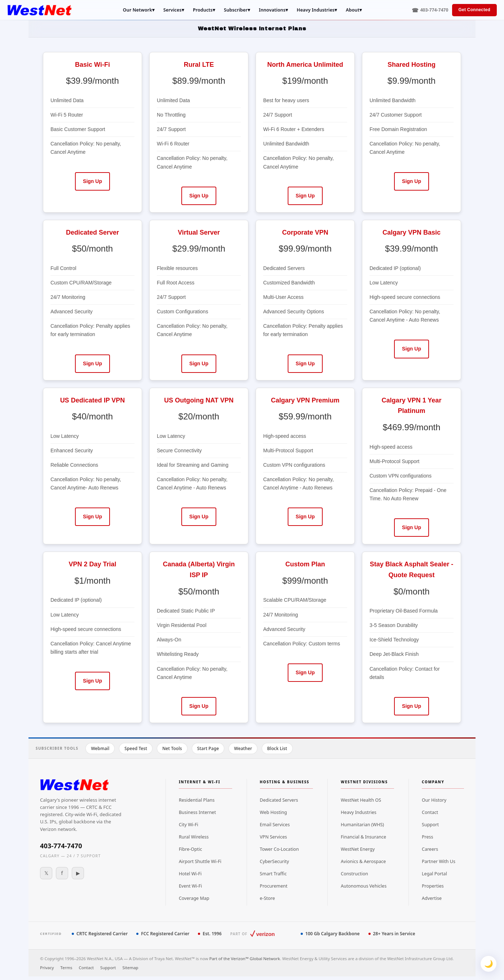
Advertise (432, 898)
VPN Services (274, 837)
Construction (354, 874)
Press (428, 837)
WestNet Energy (358, 849)
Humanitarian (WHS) (362, 825)
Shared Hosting (412, 65)
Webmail (100, 748)
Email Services (275, 825)
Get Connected (474, 10)
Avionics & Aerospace (363, 861)
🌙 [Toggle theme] (489, 964)
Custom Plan (305, 564)
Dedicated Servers (279, 800)
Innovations (273, 10)
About (354, 10)
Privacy (47, 968)
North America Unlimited (305, 65)
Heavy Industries (317, 10)
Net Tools (172, 748)
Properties (433, 886)
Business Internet (197, 812)
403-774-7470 (61, 846)
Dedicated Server (92, 232)
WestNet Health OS (361, 800)
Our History (434, 800)
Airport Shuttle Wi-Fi (200, 861)
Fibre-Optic (191, 849)
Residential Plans (197, 800)
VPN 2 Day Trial (92, 564)
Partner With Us (439, 861)
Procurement (274, 886)
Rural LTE (199, 65)
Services (174, 10)
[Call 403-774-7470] (430, 10)
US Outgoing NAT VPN (199, 400)
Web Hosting (273, 812)
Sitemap (131, 968)
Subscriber (237, 10)
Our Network (139, 10)
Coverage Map (194, 898)
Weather (243, 748)
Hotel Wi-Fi (190, 874)
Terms (66, 968)
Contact (430, 812)
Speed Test (136, 748)
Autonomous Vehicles (364, 886)
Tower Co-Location (279, 849)
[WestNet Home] (39, 10)
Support (430, 825)
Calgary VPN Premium (305, 400)
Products (204, 10)
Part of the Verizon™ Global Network (244, 959)
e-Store (268, 898)
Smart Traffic (273, 874)
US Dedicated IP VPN (93, 400)
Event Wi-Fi (190, 886)
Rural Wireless (194, 837)
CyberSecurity (275, 861)
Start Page (208, 748)
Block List (277, 748)
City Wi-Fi (189, 825)
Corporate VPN (305, 232)
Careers (430, 849)
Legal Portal (434, 874)
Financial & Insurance (363, 837)
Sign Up (92, 181)
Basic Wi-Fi (92, 65)
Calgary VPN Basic (412, 232)
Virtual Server (199, 232)
